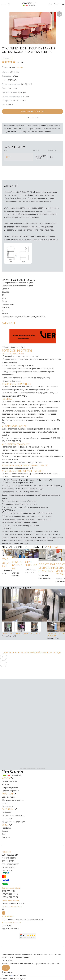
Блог (4, 834)
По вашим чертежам (10, 791)
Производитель (12, 67)
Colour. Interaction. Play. (15, 347)
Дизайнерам (7, 819)
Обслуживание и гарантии (13, 800)
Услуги (5, 803)
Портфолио (6, 828)
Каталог (4, 4)
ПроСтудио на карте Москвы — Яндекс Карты (32, 768)
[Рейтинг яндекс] (10, 936)
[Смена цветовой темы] (55, 4)
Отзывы (5, 831)
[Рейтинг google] (28, 938)
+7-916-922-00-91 (13, 441)
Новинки (5, 784)
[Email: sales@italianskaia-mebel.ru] (50, 4)
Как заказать (7, 806)
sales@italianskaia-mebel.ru (13, 903)
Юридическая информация (13, 822)
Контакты (6, 837)
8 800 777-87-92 (9, 891)
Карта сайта (7, 960)
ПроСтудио (20, 979)
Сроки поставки (8, 797)
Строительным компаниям (13, 815)
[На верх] (6, 968)
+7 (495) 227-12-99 (10, 894)
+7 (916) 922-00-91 (10, 897)
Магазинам (6, 812)
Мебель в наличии (9, 781)
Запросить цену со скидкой (33, 111)
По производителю (10, 788)
